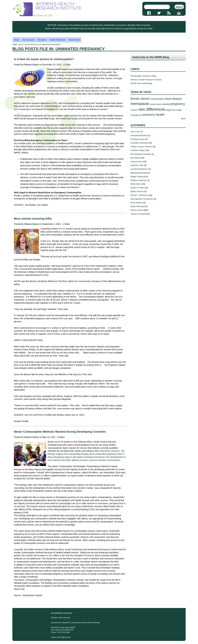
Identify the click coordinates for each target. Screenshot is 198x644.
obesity (166, 104)
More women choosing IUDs (33, 219)
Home (15, 45)
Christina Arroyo (138, 139)
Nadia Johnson (137, 191)
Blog (21, 45)
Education (42, 40)
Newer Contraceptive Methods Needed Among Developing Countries (60, 432)
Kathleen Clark (137, 165)
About (17, 40)
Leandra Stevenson (139, 169)
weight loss (171, 110)
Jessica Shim (136, 162)
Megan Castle (137, 177)
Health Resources (58, 40)
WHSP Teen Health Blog (141, 83)
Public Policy (74, 40)
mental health (156, 104)
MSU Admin (136, 184)
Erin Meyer (135, 158)
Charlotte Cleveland (139, 143)
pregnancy (178, 104)
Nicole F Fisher (137, 188)
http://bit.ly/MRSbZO (34, 415)
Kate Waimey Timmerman (142, 199)
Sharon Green (31, 65)
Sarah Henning (137, 206)
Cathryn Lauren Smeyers (142, 147)
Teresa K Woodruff (139, 214)
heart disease (173, 99)
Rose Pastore (137, 203)
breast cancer (140, 99)
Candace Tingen (138, 150)
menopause (140, 104)
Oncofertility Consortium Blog (143, 76)
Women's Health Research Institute (146, 80)
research (134, 110)
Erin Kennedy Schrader (141, 154)
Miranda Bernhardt (139, 173)
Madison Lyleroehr (139, 180)
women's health (154, 115)
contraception (157, 99)
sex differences (152, 109)
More (183, 119)
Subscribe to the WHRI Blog (151, 57)
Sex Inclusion (28, 40)
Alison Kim (135, 132)
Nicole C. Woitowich (139, 195)
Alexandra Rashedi (139, 135)
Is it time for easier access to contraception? (44, 59)
